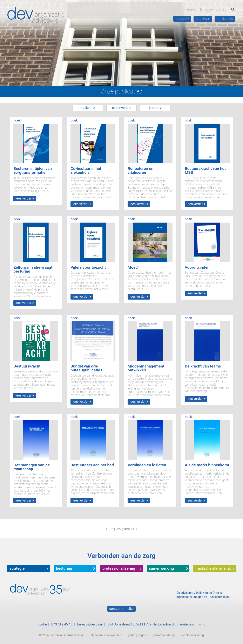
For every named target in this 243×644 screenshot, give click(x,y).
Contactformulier (121, 609)
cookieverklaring (193, 635)
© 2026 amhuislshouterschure (62, 635)
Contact (222, 9)
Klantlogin (206, 9)
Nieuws (190, 9)
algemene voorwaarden (106, 635)
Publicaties (225, 19)
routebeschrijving (193, 624)
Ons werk (182, 19)
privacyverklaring (164, 635)
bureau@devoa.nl (90, 624)
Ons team (203, 19)
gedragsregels (137, 635)
